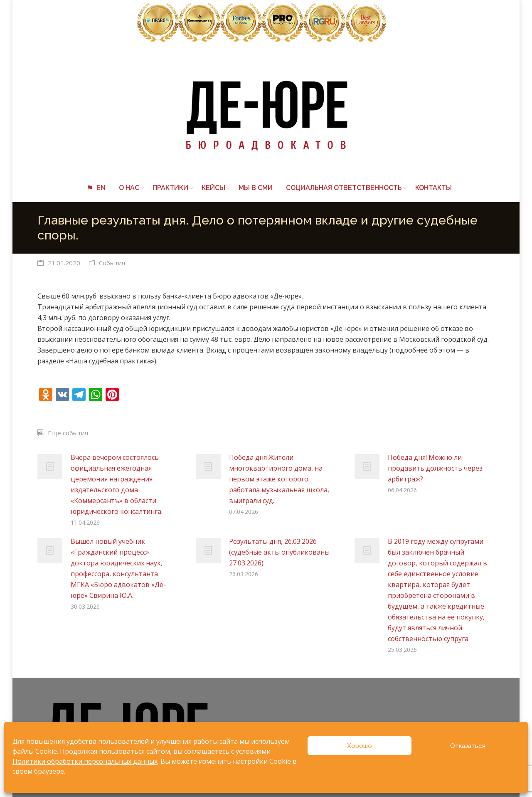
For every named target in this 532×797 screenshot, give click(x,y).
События (112, 263)
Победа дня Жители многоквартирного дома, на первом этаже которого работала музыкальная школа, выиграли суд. (279, 479)
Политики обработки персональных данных (85, 761)
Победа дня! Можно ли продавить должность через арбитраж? (435, 468)
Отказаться (468, 746)
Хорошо (360, 746)
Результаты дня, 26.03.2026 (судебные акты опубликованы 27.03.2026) (279, 552)
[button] (266, 376)
